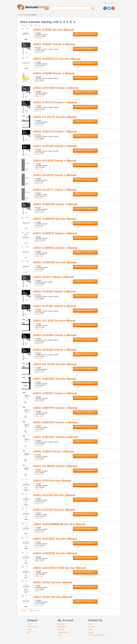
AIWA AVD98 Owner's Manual (54, 73)
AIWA (26, 15)
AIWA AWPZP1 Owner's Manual (55, 393)
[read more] (39, 38)
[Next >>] (37, 25)
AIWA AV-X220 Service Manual (55, 364)
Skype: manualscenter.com (97, 635)
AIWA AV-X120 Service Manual (55, 321)
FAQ (29, 632)
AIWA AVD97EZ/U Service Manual (57, 59)
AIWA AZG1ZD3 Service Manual (55, 539)
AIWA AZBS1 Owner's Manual (54, 452)
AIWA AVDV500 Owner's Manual (56, 88)
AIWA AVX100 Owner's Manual (55, 292)
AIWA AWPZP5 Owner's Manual (55, 422)
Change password (64, 632)
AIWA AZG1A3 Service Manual (54, 495)
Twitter (90, 630)
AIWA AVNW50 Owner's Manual (55, 248)
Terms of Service (33, 627)
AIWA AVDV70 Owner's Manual (55, 103)
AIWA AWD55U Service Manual (55, 379)
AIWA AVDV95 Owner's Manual (55, 146)
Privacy (30, 630)
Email (90, 624)
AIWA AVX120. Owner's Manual (55, 306)
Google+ (91, 632)
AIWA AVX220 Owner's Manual (55, 350)
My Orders (61, 630)
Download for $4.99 (85, 34)
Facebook (91, 627)
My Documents (63, 627)
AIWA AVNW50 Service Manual (55, 262)
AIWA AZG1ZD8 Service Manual (55, 553)
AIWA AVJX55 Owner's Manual (55, 175)
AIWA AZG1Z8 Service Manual (54, 510)
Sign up (111, 3)
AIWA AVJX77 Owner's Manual (55, 190)
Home (21, 15)
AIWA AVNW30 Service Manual (55, 219)
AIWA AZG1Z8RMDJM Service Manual (59, 524)
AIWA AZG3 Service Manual (53, 597)
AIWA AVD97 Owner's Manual (54, 44)
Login (106, 3)
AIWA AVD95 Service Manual (54, 30)
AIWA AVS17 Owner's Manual (54, 277)
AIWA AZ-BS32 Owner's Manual (55, 466)
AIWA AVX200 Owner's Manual (55, 335)
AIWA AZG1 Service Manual (52, 481)
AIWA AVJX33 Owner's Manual (55, 161)
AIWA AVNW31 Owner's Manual (55, 233)
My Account (61, 624)
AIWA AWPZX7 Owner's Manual (55, 437)
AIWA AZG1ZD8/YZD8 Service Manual (60, 568)
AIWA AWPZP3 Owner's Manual (55, 408)
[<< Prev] (23, 25)
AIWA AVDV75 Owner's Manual (55, 132)
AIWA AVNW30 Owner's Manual (55, 204)
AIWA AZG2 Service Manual (53, 582)
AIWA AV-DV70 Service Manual (55, 117)
